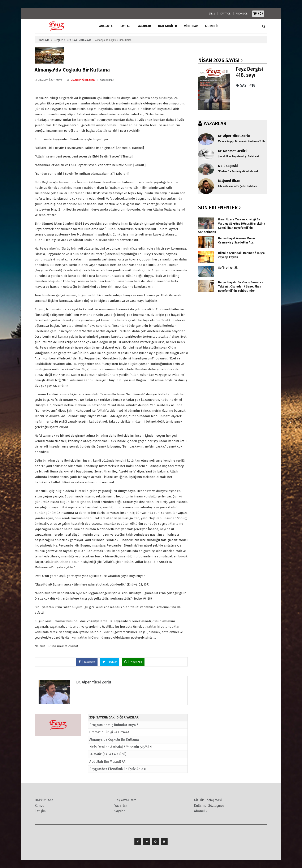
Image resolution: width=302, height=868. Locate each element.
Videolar (191, 26)
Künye (39, 806)
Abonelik (201, 811)
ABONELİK (212, 26)
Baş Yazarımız (125, 800)
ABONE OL (242, 14)
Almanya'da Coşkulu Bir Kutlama (114, 740)
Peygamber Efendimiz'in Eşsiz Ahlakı (118, 769)
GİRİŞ (212, 14)
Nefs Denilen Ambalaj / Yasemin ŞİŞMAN (121, 747)
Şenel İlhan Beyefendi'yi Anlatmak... (240, 156)
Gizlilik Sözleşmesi (208, 800)
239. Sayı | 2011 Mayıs (79, 40)
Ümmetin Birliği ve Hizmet (109, 732)
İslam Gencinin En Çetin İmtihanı (238, 186)
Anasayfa (44, 40)
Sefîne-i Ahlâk (228, 268)
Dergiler (58, 40)
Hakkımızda (44, 800)
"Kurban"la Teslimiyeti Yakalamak (238, 171)
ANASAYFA (106, 26)
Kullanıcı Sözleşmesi (210, 806)
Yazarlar (144, 26)
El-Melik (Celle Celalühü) (108, 754)
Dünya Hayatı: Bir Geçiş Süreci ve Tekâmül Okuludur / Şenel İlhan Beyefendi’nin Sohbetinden (241, 287)
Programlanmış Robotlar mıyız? (114, 725)
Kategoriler (168, 26)
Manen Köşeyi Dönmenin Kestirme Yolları (243, 141)
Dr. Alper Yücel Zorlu (83, 80)
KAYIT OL (225, 14)
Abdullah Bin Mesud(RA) (108, 762)
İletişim (40, 811)
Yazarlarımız (107, 80)
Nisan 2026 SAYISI (219, 60)
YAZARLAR (215, 124)
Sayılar (125, 26)
